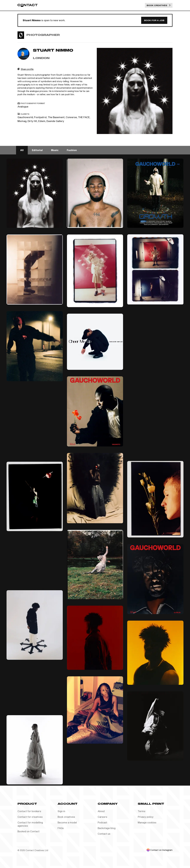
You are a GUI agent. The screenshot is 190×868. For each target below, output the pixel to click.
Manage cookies (147, 822)
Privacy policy (146, 817)
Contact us (104, 834)
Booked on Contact (28, 831)
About (101, 811)
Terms (142, 811)
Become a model (67, 822)
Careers (102, 817)
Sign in (61, 811)
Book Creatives (159, 5)
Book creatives (66, 817)
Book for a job (154, 20)
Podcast (102, 822)
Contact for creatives (30, 817)
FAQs (61, 828)
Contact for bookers (29, 811)
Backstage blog (107, 828)
